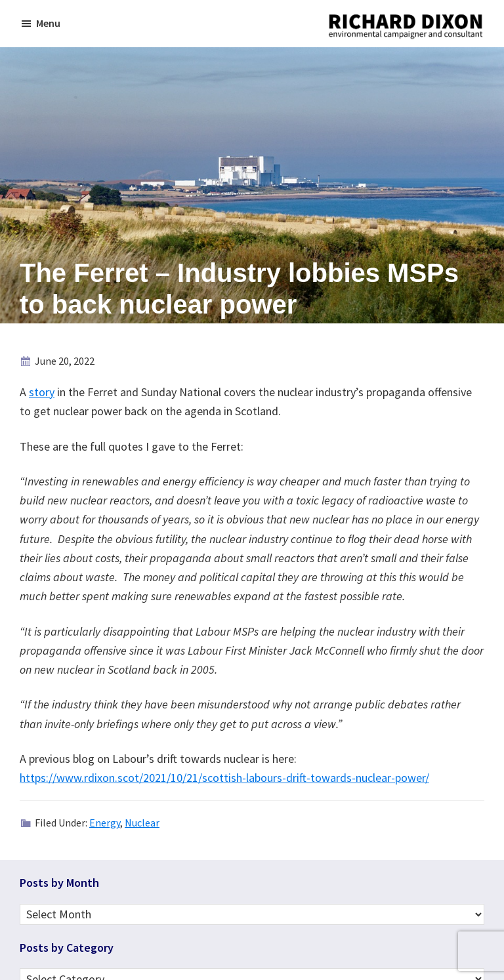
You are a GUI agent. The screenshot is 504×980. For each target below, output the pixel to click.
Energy (105, 823)
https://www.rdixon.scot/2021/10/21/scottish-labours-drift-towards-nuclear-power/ (224, 778)
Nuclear (142, 823)
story (42, 392)
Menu (48, 23)
